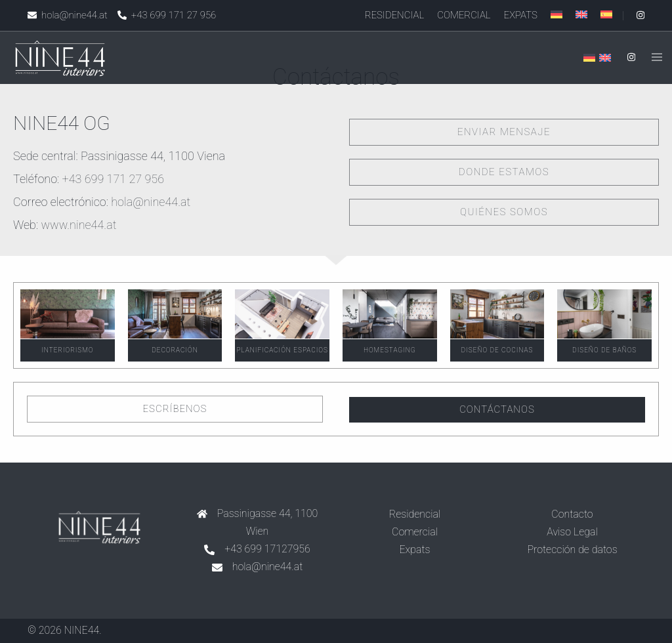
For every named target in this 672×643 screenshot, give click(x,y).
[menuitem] (556, 14)
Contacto (572, 514)
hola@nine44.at (151, 202)
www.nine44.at (78, 225)
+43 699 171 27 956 (113, 179)
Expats (521, 15)
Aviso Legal (572, 532)
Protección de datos (572, 550)
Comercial (464, 15)
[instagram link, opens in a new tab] (639, 15)
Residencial (395, 15)
